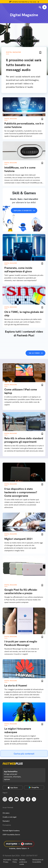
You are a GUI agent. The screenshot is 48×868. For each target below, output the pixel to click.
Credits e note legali (10, 817)
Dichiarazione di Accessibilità (38, 861)
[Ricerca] (40, 7)
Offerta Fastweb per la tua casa (24, 2)
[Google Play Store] (34, 787)
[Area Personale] (44, 7)
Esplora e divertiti (23, 211)
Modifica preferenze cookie (23, 862)
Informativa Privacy (7, 861)
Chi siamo (6, 813)
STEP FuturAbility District (11, 835)
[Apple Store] (13, 787)
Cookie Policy (15, 861)
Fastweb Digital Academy (11, 831)
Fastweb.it (6, 821)
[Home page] (17, 7)
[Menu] (3, 7)
